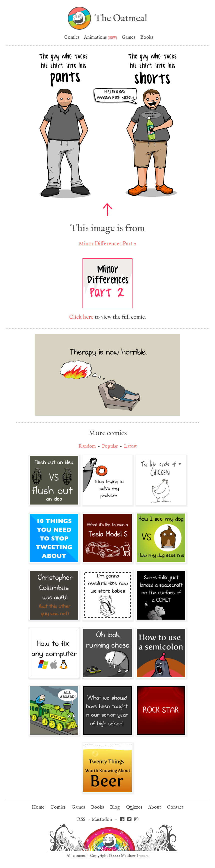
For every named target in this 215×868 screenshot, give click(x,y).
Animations (100, 37)
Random (87, 446)
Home (38, 807)
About (155, 807)
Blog (115, 807)
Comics (72, 37)
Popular (110, 446)
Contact (175, 807)
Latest (130, 446)
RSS (81, 819)
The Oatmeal (121, 18)
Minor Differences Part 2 (107, 244)
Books (147, 37)
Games (128, 37)
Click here (81, 317)
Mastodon (102, 819)
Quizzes (134, 807)
